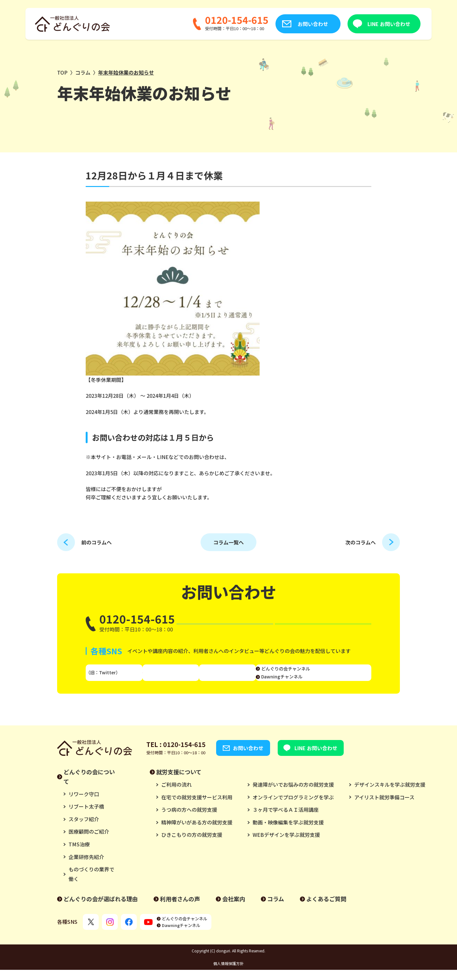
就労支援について (179, 782)
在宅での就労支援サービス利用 (197, 807)
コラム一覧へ (228, 542)
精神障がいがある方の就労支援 (197, 832)
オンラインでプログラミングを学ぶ (293, 807)
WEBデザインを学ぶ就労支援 (286, 845)
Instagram (176, 679)
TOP (62, 72)
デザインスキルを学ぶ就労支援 (390, 795)
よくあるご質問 (326, 909)
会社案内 (234, 909)
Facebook (229, 679)
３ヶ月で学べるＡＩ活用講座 (286, 820)
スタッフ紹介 (84, 829)
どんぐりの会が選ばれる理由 (101, 909)
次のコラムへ (361, 542)
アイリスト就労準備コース (384, 807)
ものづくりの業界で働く (91, 884)
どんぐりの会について (89, 787)
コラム (83, 72)
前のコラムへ (96, 542)
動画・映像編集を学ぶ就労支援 (288, 832)
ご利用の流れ (176, 795)
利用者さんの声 (180, 909)
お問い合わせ (280, 24)
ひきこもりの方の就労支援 (192, 845)
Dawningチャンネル (333, 683)
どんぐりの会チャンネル (337, 675)
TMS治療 (79, 854)
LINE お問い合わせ (356, 24)
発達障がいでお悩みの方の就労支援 (293, 795)
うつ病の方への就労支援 (189, 820)
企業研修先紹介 (86, 867)
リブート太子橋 (86, 817)
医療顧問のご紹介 (89, 842)
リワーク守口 (84, 804)
